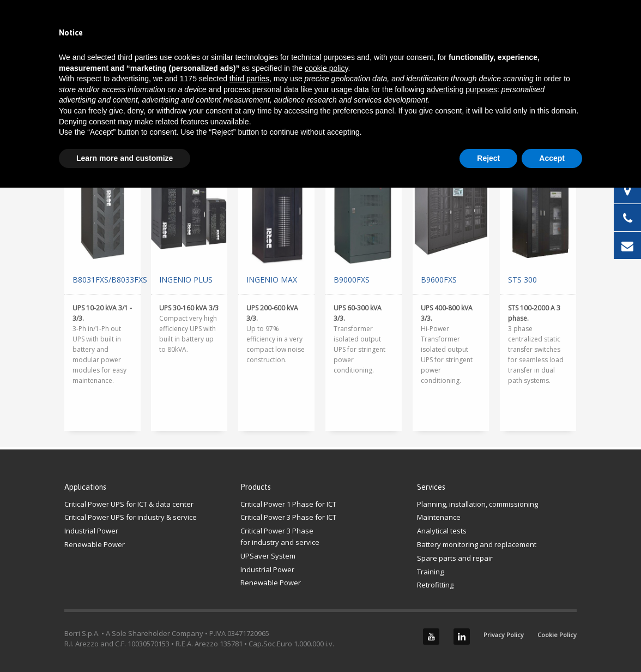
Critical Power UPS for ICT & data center (129, 504)
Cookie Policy (557, 635)
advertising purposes (462, 89)
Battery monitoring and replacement (477, 544)
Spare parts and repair (455, 558)
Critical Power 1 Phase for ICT (288, 504)
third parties (249, 79)
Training (430, 572)
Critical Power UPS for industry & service (131, 517)
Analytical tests (442, 531)
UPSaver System (268, 556)
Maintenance (439, 517)
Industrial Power (91, 531)
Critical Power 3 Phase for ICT (288, 517)
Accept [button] (552, 158)
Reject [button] (488, 158)
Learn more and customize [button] (125, 158)
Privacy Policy (504, 635)
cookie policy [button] (326, 68)
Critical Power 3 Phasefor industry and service (280, 536)
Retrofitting (435, 585)
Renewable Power (95, 544)
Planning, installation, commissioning (477, 504)
